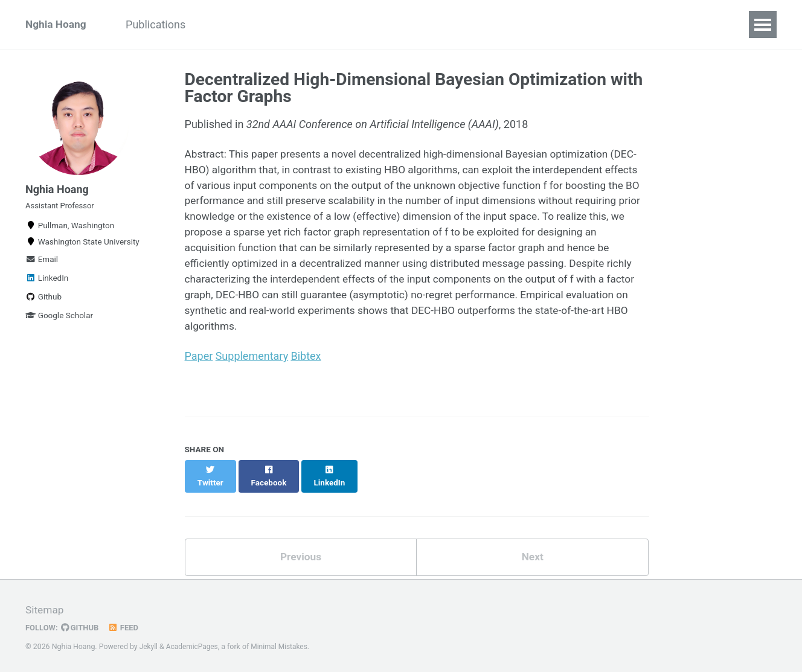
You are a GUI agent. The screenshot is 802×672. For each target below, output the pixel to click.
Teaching (300, 24)
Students (235, 24)
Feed (126, 626)
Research (367, 24)
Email (42, 266)
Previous (300, 555)
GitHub (82, 626)
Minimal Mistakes (283, 644)
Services (493, 24)
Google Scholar (59, 322)
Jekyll (149, 644)
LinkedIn (47, 285)
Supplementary (252, 364)
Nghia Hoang (57, 24)
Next (533, 555)
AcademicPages (194, 644)
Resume (431, 24)
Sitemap (45, 608)
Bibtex (306, 364)
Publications (162, 24)
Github (43, 304)
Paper (199, 364)
